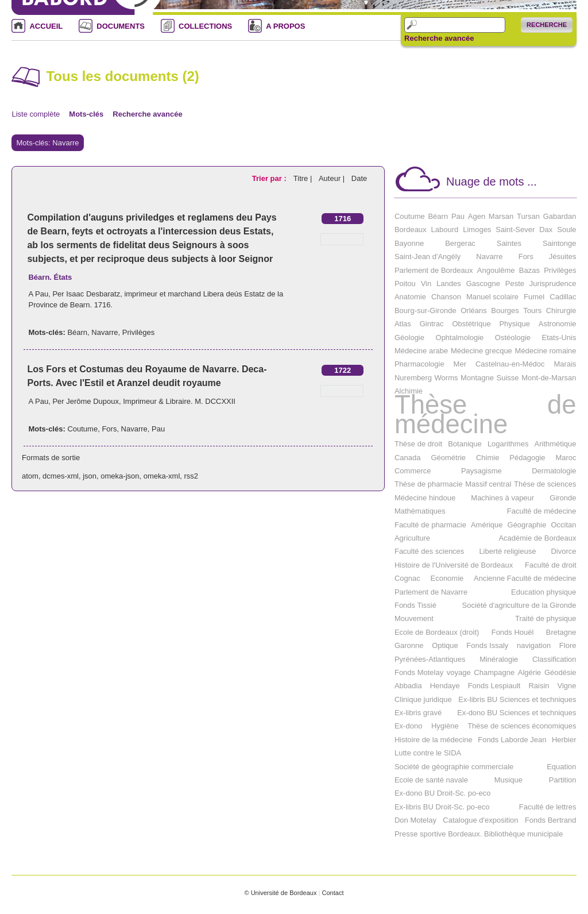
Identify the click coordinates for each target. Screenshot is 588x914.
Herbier (564, 740)
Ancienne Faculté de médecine (525, 578)
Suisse (508, 378)
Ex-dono (408, 726)
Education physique (543, 592)
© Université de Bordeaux (280, 893)
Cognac (407, 578)
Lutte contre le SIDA (428, 753)
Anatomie (410, 297)
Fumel (534, 297)
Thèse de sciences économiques (522, 726)
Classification (554, 659)
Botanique (465, 444)
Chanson (446, 297)
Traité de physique (546, 618)
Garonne (409, 645)
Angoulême (496, 270)
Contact (332, 893)
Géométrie (448, 458)
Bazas (529, 270)
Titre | (304, 178)
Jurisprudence (553, 284)
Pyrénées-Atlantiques (430, 659)
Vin (426, 284)
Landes (449, 284)
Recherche (547, 25)
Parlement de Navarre (431, 592)
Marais (565, 364)
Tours (532, 311)
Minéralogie (499, 659)
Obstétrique (471, 324)
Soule (566, 230)
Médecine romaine (546, 351)
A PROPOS (285, 26)
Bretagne (561, 632)
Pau (158, 429)
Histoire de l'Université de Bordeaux (454, 565)
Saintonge (560, 243)
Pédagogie (527, 458)
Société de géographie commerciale (454, 767)
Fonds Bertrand (551, 820)
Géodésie (560, 672)
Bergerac (460, 243)
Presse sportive (420, 834)
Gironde (563, 498)
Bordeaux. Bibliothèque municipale (505, 834)
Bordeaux (411, 230)
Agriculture (412, 538)
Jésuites (563, 257)
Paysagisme (481, 471)
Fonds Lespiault (494, 686)
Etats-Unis (559, 338)
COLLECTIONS (205, 26)
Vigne (567, 686)
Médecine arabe (421, 351)
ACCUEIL (46, 26)
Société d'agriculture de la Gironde (519, 605)
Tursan (528, 216)
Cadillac (563, 297)
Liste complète (36, 114)
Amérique (487, 525)
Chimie (488, 458)
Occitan (563, 525)
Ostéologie (513, 338)
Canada (408, 458)
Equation (561, 767)
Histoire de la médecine (434, 740)
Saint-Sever (515, 230)
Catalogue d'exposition (480, 820)
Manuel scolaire (492, 297)
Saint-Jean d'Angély (428, 257)
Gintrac (432, 324)
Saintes (509, 243)
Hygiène (445, 726)
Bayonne (409, 243)
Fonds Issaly (487, 645)
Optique (445, 645)
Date (359, 178)
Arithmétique (556, 444)
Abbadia (408, 686)
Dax (546, 230)
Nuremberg (413, 378)
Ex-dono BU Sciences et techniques (517, 713)
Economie (447, 578)
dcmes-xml (61, 476)
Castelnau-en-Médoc (510, 364)
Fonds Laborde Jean (512, 740)
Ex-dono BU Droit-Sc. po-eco (443, 793)
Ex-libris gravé (418, 713)
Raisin (539, 686)
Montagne (477, 378)
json (90, 476)
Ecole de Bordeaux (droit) (437, 632)
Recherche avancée (439, 38)
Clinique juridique (423, 699)
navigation (534, 645)
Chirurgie (561, 311)
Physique (514, 324)
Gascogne (483, 284)
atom (30, 476)
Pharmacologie (419, 364)
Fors (109, 429)
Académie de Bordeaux (537, 538)
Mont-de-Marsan (549, 378)
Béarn (77, 332)
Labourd (445, 230)
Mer (460, 364)
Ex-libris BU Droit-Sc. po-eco (442, 807)
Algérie (529, 672)
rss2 (192, 476)
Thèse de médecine (486, 414)
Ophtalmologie (460, 338)
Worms (446, 378)
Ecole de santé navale (431, 780)
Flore (568, 645)
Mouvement (414, 618)
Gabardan (560, 216)
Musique (508, 780)
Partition (563, 780)
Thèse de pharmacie (429, 484)
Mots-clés (86, 114)
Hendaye (445, 686)
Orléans (474, 311)
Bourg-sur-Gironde (425, 311)
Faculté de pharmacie (430, 525)
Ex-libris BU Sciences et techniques (517, 699)
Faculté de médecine (542, 511)
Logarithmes (508, 444)
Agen (477, 216)
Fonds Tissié (415, 605)
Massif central (488, 484)
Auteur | (333, 178)
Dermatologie (554, 471)
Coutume (82, 429)
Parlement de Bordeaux (434, 270)
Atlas (403, 324)
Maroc (566, 458)
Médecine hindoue (425, 498)
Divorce (563, 551)
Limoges (477, 230)
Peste (515, 284)
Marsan (501, 216)
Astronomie (558, 324)
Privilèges (138, 332)
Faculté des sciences (429, 551)
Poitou (405, 284)
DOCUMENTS (121, 26)
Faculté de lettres (548, 807)
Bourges (505, 311)
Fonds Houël (513, 632)
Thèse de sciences (545, 484)
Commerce (413, 471)
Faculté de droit (551, 565)
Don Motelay (415, 820)
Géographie (527, 525)
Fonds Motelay (419, 672)
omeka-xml (162, 476)
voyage (459, 672)
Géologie (409, 338)
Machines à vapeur (502, 498)
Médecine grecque (481, 351)
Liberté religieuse (507, 551)
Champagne (494, 672)
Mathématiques (420, 511)
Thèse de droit (418, 444)
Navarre (105, 332)
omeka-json (120, 476)
